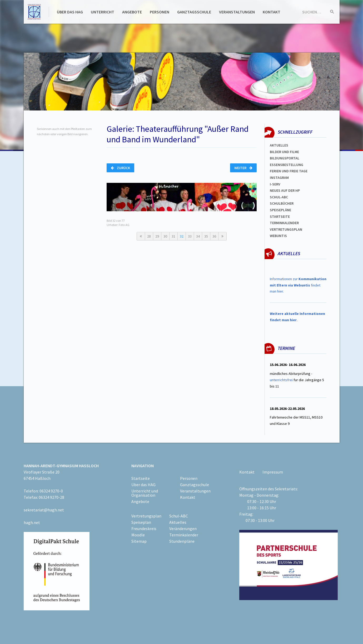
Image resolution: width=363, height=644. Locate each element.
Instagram (279, 178)
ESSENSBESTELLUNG (287, 165)
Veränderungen (183, 529)
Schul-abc (279, 197)
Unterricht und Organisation (145, 493)
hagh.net (32, 522)
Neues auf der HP (285, 190)
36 (214, 236)
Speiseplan (141, 522)
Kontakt (272, 12)
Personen (160, 12)
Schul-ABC (179, 516)
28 (149, 236)
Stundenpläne (182, 541)
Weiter (243, 168)
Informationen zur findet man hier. (298, 285)
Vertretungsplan (286, 229)
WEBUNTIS (278, 236)
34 (198, 236)
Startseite (280, 217)
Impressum (273, 472)
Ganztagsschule (194, 12)
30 (165, 236)
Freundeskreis (144, 529)
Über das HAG (70, 12)
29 (157, 236)
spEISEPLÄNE (280, 210)
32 (182, 236)
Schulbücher (282, 203)
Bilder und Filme (284, 152)
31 (173, 236)
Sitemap (139, 541)
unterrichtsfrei (281, 380)
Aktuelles (279, 145)
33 (190, 236)
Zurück (120, 168)
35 (206, 236)
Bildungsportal (285, 158)
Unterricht (103, 12)
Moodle (138, 535)
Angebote (132, 12)
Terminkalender (284, 223)
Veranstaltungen (237, 12)
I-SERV (275, 184)
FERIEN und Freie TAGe (289, 171)
